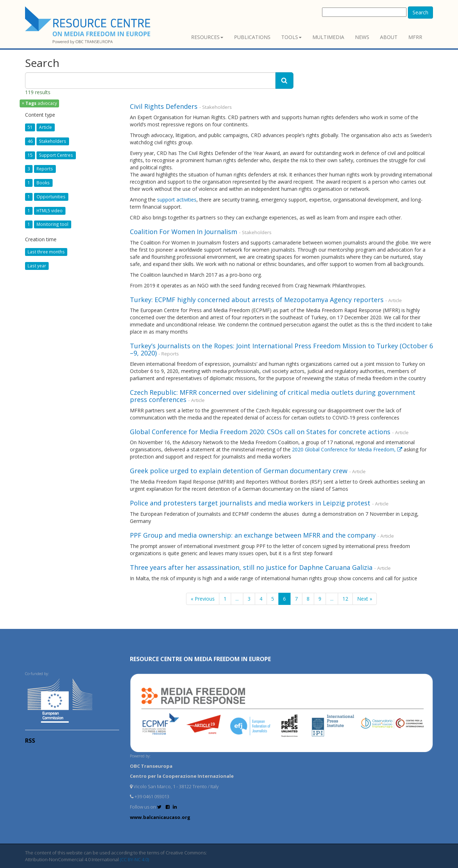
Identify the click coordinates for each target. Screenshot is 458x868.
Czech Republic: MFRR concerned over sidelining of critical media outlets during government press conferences (273, 396)
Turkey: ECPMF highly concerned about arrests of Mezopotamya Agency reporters (257, 300)
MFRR (415, 37)
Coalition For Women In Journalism (184, 232)
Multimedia (328, 37)
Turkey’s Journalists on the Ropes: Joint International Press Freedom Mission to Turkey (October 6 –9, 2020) (281, 349)
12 (345, 599)
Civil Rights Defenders (165, 106)
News (362, 37)
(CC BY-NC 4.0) (134, 859)
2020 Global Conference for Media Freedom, (348, 449)
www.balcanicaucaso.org (160, 817)
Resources (207, 37)
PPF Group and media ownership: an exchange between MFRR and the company (253, 535)
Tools (291, 37)
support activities (177, 200)
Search (420, 12)
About (389, 37)
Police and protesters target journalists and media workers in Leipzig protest (250, 503)
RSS (30, 741)
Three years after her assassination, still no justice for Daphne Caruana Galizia (251, 567)
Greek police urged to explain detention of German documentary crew (239, 471)
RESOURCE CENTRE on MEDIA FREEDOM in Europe (200, 659)
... (237, 599)
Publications (252, 37)
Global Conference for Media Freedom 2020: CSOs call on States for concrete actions (260, 432)
